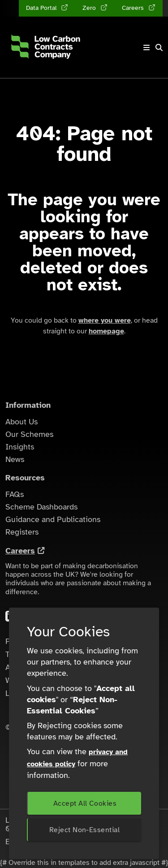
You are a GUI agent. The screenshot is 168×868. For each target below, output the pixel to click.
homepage (106, 331)
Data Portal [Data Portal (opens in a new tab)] (42, 8)
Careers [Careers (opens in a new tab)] (134, 8)
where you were (105, 320)
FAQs (15, 494)
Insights (20, 447)
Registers (22, 532)
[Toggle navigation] (146, 47)
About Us (22, 422)
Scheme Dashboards (41, 507)
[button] (159, 48)
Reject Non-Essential (84, 830)
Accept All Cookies (85, 803)
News (15, 459)
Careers (20, 551)
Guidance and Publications (53, 519)
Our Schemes (29, 434)
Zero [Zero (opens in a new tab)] (90, 8)
